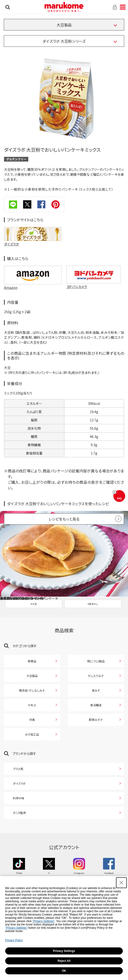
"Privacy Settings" (43, 921)
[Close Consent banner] (121, 883)
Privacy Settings (64, 951)
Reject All (64, 961)
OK (64, 971)
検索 (8, 7)
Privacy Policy (14, 940)
